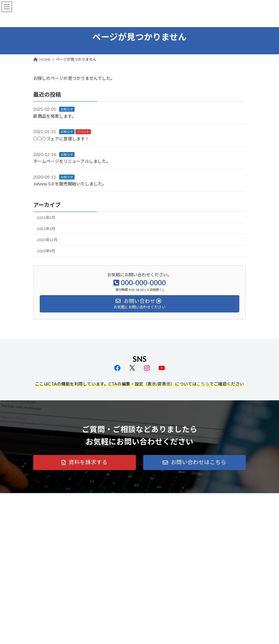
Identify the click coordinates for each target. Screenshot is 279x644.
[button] (85, 463)
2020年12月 (47, 240)
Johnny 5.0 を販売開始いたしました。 (70, 184)
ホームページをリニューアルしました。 (72, 161)
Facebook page (84, 611)
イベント (83, 132)
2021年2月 (46, 217)
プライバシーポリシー (58, 499)
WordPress (110, 634)
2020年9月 (46, 251)
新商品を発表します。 (55, 116)
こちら (203, 384)
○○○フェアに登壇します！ (61, 139)
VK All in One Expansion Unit (175, 634)
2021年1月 (46, 229)
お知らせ (67, 109)
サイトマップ (99, 499)
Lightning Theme (138, 634)
